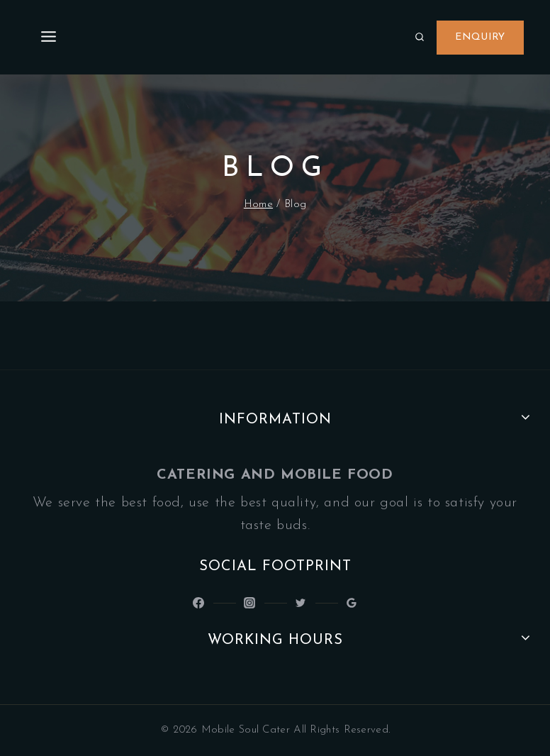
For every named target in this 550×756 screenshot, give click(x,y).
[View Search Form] (420, 38)
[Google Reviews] (352, 603)
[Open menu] (49, 37)
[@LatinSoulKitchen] (198, 603)
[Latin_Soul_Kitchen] (249, 603)
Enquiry (480, 37)
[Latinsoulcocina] (301, 603)
